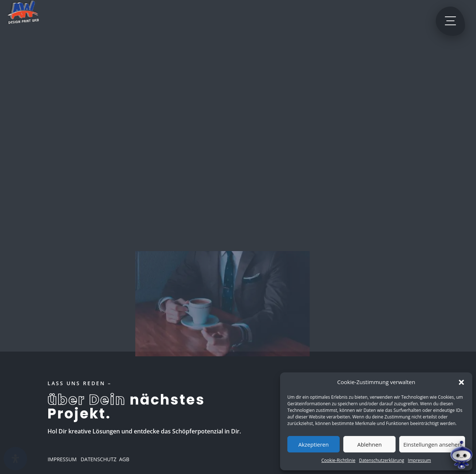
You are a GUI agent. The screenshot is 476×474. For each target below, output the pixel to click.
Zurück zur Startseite (222, 168)
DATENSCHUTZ (98, 459)
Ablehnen (369, 444)
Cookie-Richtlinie (338, 460)
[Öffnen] (15, 459)
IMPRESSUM (62, 459)
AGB (124, 459)
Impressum (420, 460)
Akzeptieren (313, 444)
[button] (461, 382)
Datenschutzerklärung (382, 460)
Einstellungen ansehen (432, 444)
